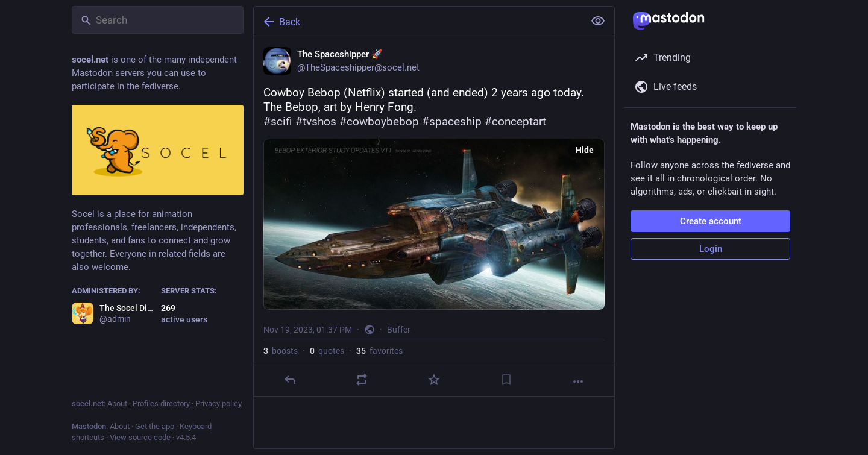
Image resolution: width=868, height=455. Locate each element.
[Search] (158, 20)
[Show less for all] (598, 21)
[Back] (418, 22)
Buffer (399, 330)
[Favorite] (434, 380)
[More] (578, 381)
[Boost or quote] (362, 380)
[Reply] (290, 380)
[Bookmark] (506, 380)
